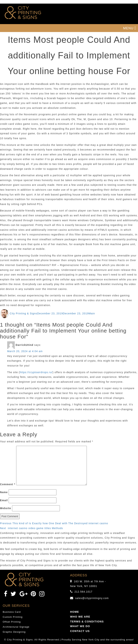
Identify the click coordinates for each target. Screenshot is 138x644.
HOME (75, 612)
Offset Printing (12, 622)
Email (4, 500)
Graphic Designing (14, 632)
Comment (8, 484)
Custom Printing (13, 617)
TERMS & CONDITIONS (87, 621)
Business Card (12, 612)
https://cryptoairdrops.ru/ (36, 372)
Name (4, 492)
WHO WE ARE (80, 617)
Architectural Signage (16, 627)
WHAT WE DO (80, 626)
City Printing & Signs (23, 313)
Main (92, 313)
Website (6, 508)
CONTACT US (80, 631)
